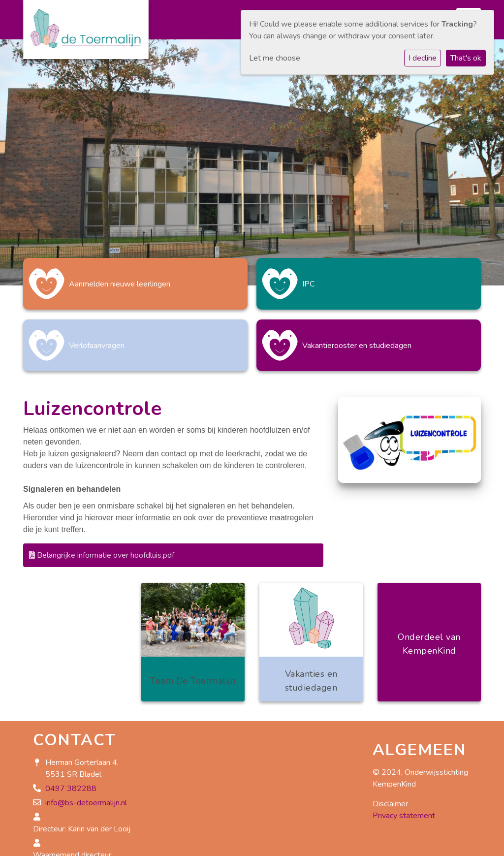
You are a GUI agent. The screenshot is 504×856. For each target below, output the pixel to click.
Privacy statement (404, 816)
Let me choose (275, 58)
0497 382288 (71, 789)
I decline (423, 58)
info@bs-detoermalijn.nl (86, 803)
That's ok (466, 58)
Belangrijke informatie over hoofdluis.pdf (102, 555)
